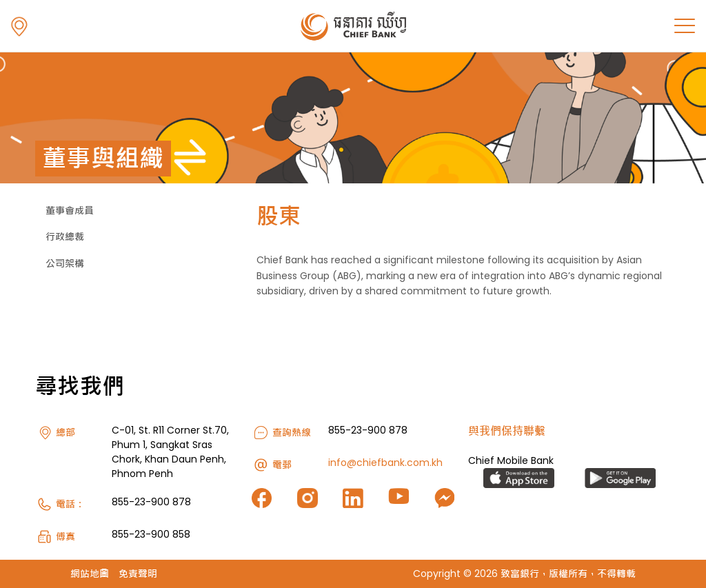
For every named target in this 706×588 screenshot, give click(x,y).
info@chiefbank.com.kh (385, 463)
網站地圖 (90, 574)
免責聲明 (138, 574)
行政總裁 (65, 236)
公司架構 (65, 263)
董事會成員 (70, 210)
